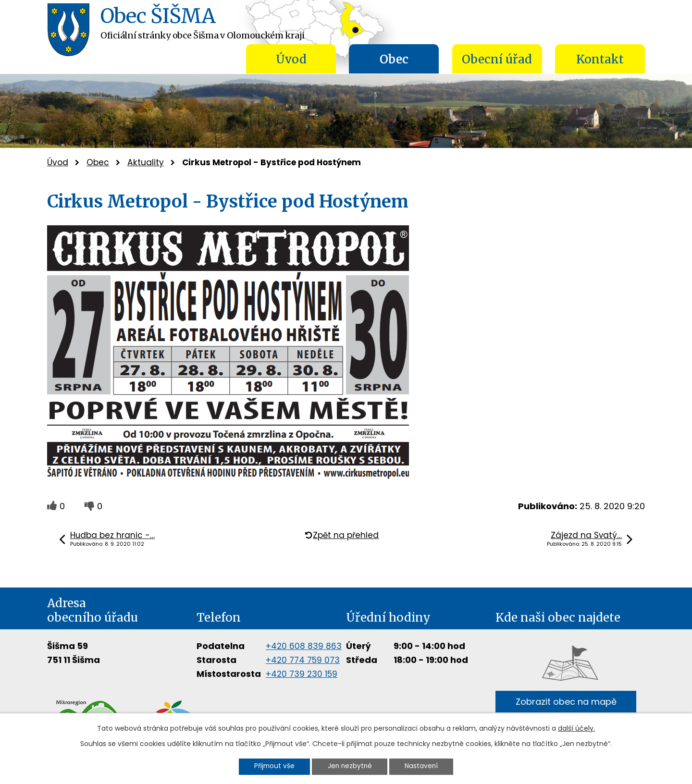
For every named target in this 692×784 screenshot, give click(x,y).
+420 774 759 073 (303, 660)
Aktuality (146, 162)
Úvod (291, 59)
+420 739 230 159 (302, 674)
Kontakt (600, 59)
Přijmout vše (271, 766)
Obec (394, 59)
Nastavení (425, 766)
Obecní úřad (497, 59)
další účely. (576, 728)
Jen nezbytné (350, 766)
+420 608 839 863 (304, 646)
